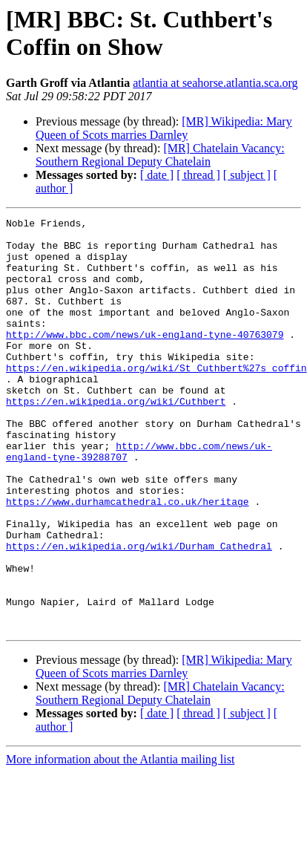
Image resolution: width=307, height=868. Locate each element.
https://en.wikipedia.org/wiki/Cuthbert (116, 439)
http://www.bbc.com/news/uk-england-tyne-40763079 (145, 359)
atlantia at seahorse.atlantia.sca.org (215, 83)
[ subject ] (247, 175)
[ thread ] (198, 175)
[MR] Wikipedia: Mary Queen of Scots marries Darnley (164, 128)
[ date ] (157, 175)
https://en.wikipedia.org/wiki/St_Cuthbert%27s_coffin (156, 399)
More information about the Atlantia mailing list (120, 842)
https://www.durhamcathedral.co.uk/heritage (128, 559)
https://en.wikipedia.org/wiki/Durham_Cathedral (139, 613)
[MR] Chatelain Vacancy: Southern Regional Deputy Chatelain (160, 155)
